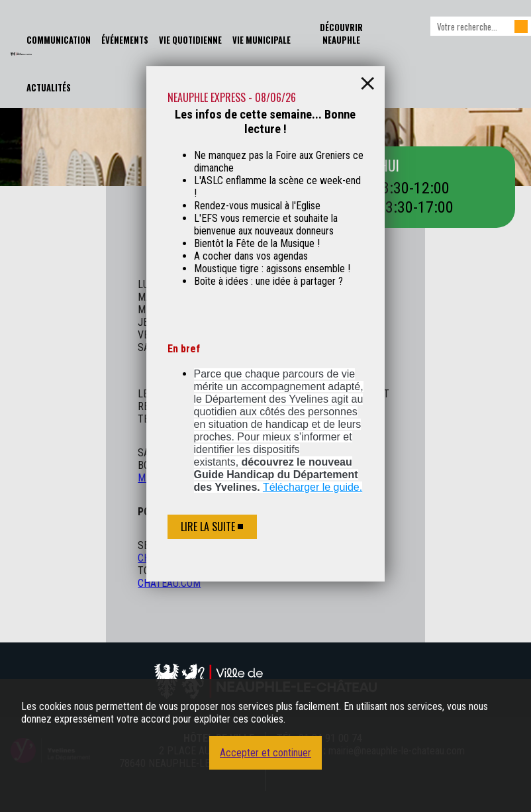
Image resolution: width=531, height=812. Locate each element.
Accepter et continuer (265, 753)
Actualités (49, 88)
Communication (59, 40)
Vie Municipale (262, 40)
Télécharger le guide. (313, 487)
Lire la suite (208, 527)
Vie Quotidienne (190, 40)
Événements (125, 40)
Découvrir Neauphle (341, 34)
